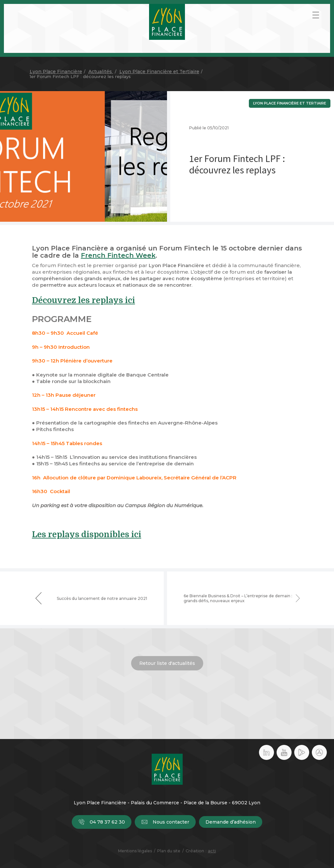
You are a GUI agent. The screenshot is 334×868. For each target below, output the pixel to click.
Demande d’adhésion (231, 822)
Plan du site (169, 851)
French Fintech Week (118, 255)
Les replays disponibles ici (87, 534)
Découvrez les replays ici (83, 300)
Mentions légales (135, 851)
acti (212, 851)
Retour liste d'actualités (167, 663)
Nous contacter (165, 822)
